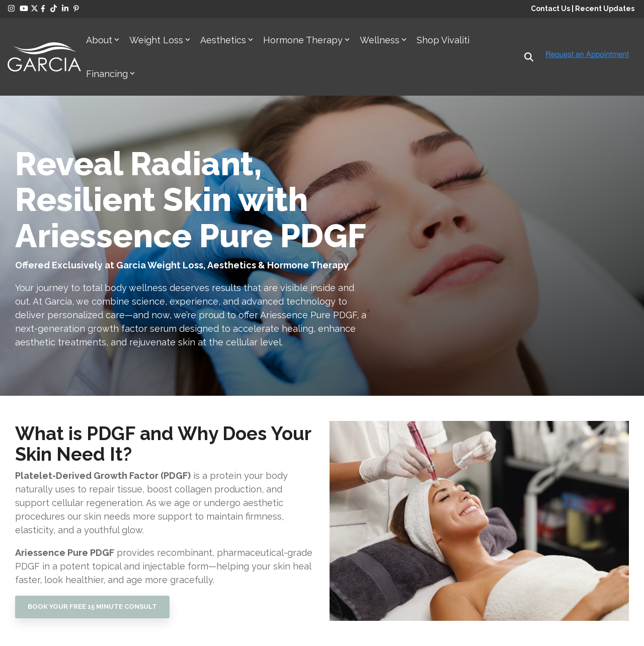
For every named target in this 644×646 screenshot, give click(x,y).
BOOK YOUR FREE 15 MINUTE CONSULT (92, 606)
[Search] (529, 57)
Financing (110, 74)
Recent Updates (605, 9)
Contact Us (550, 9)
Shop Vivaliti (443, 40)
